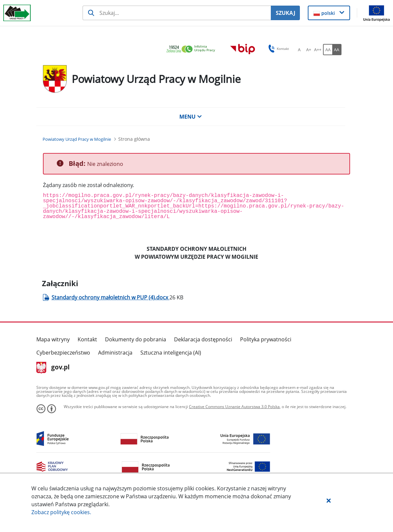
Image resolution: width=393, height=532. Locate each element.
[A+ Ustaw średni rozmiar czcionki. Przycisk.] (308, 50)
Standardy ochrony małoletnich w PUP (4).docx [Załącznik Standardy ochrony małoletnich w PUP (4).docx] (110, 297)
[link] (193, 49)
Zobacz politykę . (61, 512)
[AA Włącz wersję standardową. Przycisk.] (328, 50)
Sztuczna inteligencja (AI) (171, 353)
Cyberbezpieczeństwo (63, 353)
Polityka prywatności (266, 339)
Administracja (115, 353)
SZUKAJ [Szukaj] (286, 13)
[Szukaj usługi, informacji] (177, 13)
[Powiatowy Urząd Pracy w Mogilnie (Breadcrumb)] (77, 139)
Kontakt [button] (278, 49)
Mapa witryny (53, 339)
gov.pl (53, 368)
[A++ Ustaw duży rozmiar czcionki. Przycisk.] (318, 50)
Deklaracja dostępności (203, 339)
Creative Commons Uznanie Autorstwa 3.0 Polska (234, 407)
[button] (329, 500)
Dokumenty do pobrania (136, 339)
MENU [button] (191, 117)
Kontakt (87, 339)
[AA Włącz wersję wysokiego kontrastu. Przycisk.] (337, 50)
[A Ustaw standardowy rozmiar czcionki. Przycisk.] (299, 50)
